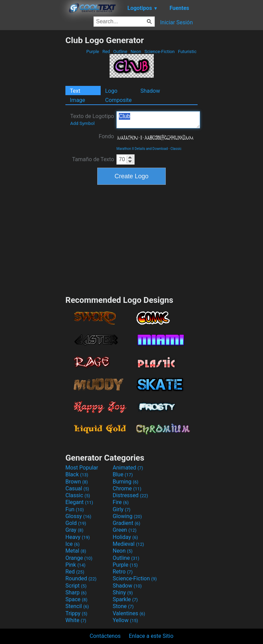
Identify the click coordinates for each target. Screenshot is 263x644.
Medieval (128, 544)
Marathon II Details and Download (142, 149)
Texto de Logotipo (92, 119)
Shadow (150, 91)
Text (75, 91)
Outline (120, 51)
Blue (123, 474)
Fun (75, 509)
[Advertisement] (33, 138)
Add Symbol (82, 123)
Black (77, 474)
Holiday (125, 537)
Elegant (79, 502)
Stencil (77, 606)
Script (76, 586)
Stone (123, 606)
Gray (74, 530)
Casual (77, 488)
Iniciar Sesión (176, 22)
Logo (111, 91)
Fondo (106, 136)
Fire (121, 502)
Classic (176, 149)
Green (125, 530)
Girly (122, 509)
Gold (76, 523)
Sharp (76, 593)
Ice (72, 544)
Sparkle (125, 599)
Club (158, 120)
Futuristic (187, 51)
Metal (76, 551)
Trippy (76, 613)
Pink (76, 565)
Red (106, 51)
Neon (136, 51)
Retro (123, 572)
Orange (79, 558)
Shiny (123, 593)
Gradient (126, 523)
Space (76, 599)
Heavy (78, 537)
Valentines (129, 613)
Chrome (127, 488)
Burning (126, 482)
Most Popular (82, 468)
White (76, 620)
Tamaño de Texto (93, 159)
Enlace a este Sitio (151, 636)
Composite (118, 100)
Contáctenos (105, 636)
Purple (93, 51)
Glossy (78, 516)
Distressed (130, 495)
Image (78, 100)
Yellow (125, 620)
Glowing (127, 516)
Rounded (81, 578)
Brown (77, 482)
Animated (128, 468)
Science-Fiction (160, 51)
